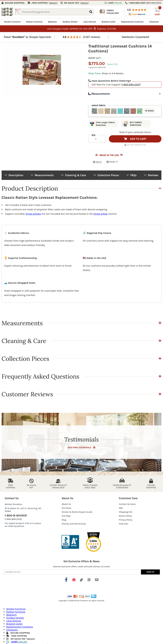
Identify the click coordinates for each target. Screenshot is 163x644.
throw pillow (101, 213)
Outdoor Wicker (70, 21)
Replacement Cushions (132, 21)
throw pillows (33, 213)
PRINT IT (112, 162)
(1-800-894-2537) (13, 519)
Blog (64, 519)
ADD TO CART (135, 139)
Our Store (67, 508)
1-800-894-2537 (131, 84)
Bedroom (52, 21)
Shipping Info (126, 512)
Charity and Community (74, 523)
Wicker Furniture (12, 21)
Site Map (66, 515)
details (31, 639)
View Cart (123, 523)
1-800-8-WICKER (16, 515)
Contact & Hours (127, 504)
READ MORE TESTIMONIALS (81, 447)
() (53, 3)
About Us (66, 504)
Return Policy (125, 515)
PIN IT (95, 162)
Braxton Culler (109, 21)
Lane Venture (90, 21)
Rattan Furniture (34, 21)
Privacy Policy (126, 519)
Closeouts (154, 21)
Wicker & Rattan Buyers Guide (77, 512)
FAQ (121, 508)
